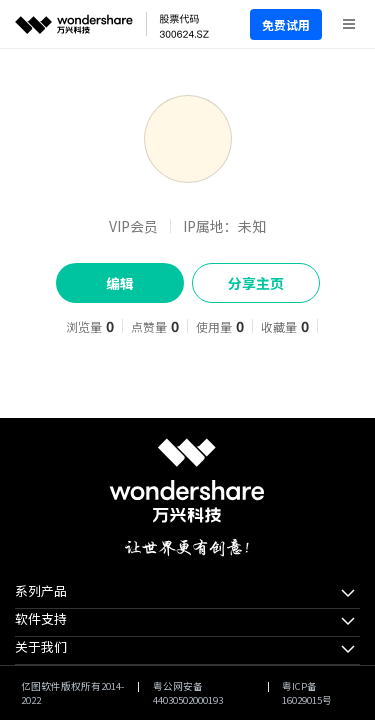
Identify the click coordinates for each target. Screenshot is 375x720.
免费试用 (286, 24)
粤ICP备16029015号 (307, 693)
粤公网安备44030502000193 (188, 693)
